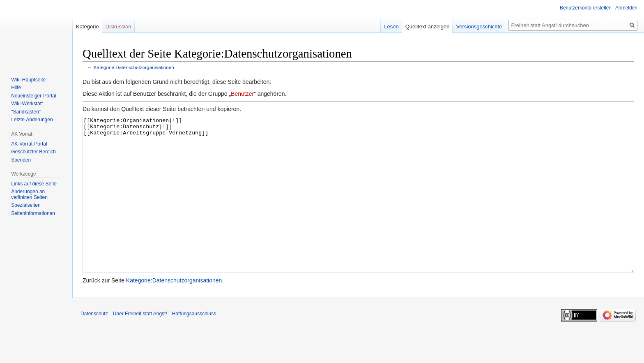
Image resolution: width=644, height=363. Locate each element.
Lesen (391, 27)
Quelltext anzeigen (428, 27)
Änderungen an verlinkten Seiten (29, 194)
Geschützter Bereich (33, 152)
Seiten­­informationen (33, 213)
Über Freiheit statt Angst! (140, 345)
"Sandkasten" (26, 112)
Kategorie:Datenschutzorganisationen (134, 67)
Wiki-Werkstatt (27, 104)
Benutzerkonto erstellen (586, 8)
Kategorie (87, 27)
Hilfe (16, 88)
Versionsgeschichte (479, 27)
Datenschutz (94, 345)
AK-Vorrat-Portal (29, 144)
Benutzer (242, 94)
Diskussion (118, 27)
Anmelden (626, 8)
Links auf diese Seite (34, 184)
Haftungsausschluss (194, 345)
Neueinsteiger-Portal (33, 96)
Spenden (21, 160)
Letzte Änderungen (32, 120)
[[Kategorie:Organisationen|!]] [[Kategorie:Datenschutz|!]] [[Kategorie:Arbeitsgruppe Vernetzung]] (358, 210)
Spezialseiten (26, 205)
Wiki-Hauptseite (28, 80)
